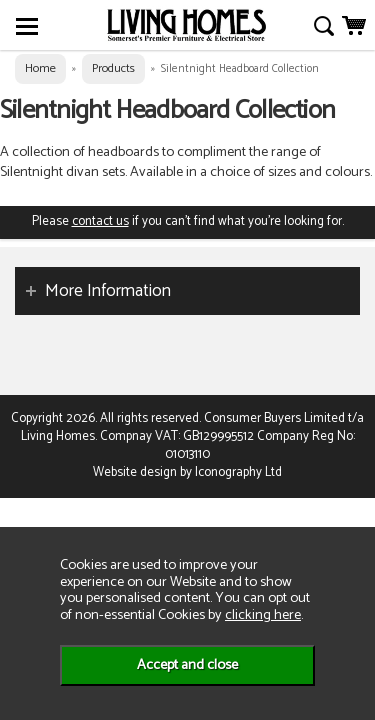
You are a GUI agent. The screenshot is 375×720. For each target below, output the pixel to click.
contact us (100, 221)
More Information (108, 291)
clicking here (263, 615)
